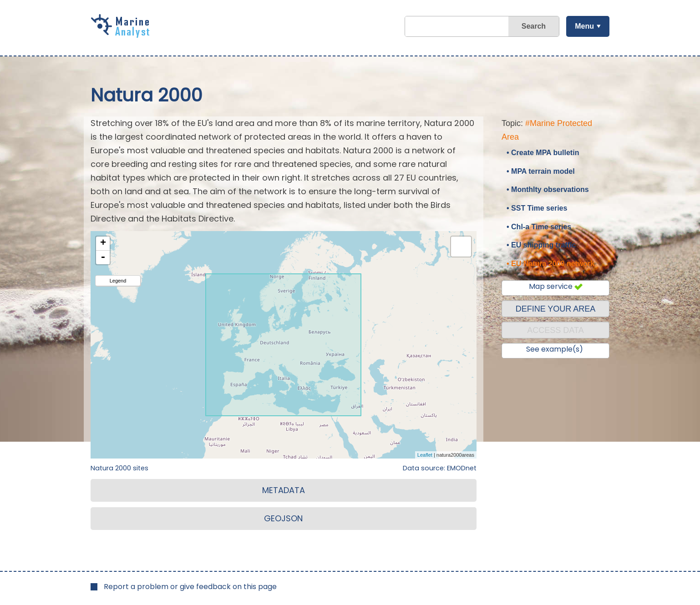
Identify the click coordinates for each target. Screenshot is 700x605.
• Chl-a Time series (539, 227)
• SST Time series (537, 208)
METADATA (284, 490)
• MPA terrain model (541, 171)
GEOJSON (283, 518)
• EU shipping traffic (541, 245)
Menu (584, 26)
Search (534, 26)
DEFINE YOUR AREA (556, 309)
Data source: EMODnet (440, 468)
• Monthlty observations (548, 189)
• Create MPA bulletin (543, 153)
